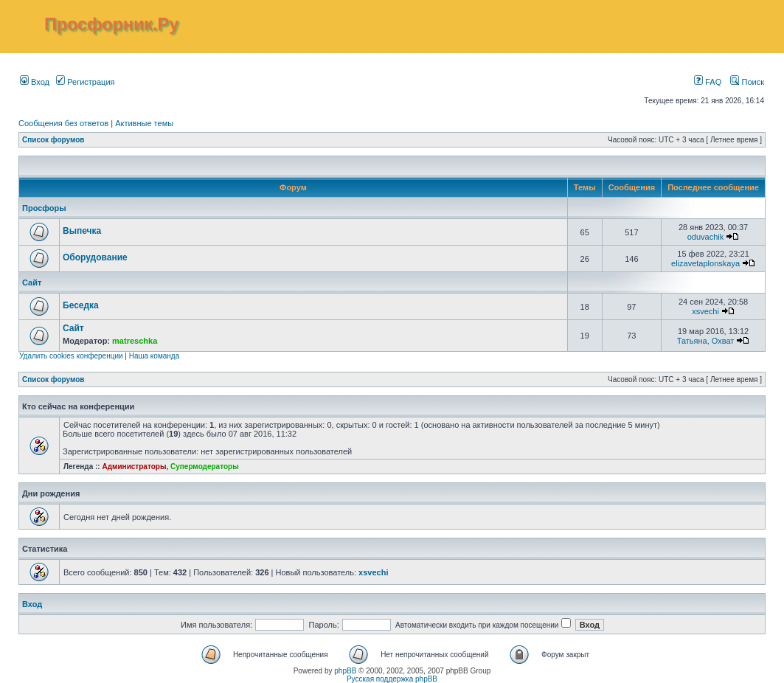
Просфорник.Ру (111, 24)
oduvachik (706, 237)
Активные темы (144, 123)
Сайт (32, 282)
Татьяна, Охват (706, 341)
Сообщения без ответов (63, 123)
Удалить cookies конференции (71, 356)
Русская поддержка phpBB (392, 679)
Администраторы (134, 467)
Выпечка (82, 231)
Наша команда (155, 356)
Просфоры (44, 208)
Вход (35, 82)
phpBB (345, 671)
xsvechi (705, 311)
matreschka (135, 341)
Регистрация (85, 82)
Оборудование (95, 257)
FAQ (708, 82)
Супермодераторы (205, 467)
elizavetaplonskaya (705, 263)
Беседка (81, 305)
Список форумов (53, 140)
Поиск (747, 82)
